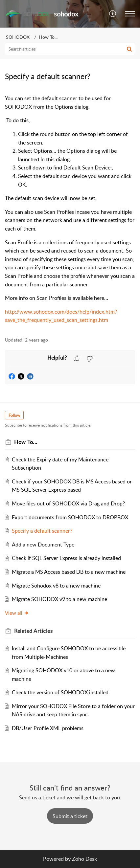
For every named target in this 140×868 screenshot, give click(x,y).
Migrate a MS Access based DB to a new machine (69, 572)
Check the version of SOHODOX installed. (61, 692)
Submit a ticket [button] (70, 816)
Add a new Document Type (43, 545)
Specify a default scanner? (42, 531)
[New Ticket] (70, 816)
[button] (113, 14)
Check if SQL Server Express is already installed (66, 558)
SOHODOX (18, 37)
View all (17, 613)
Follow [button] (14, 415)
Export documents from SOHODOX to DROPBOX (70, 517)
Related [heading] (33, 631)
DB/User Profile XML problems (48, 728)
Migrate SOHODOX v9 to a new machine (59, 599)
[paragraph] (70, 209)
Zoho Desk (84, 859)
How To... (48, 37)
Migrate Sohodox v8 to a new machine (56, 586)
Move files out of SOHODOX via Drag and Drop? (68, 503)
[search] (70, 49)
